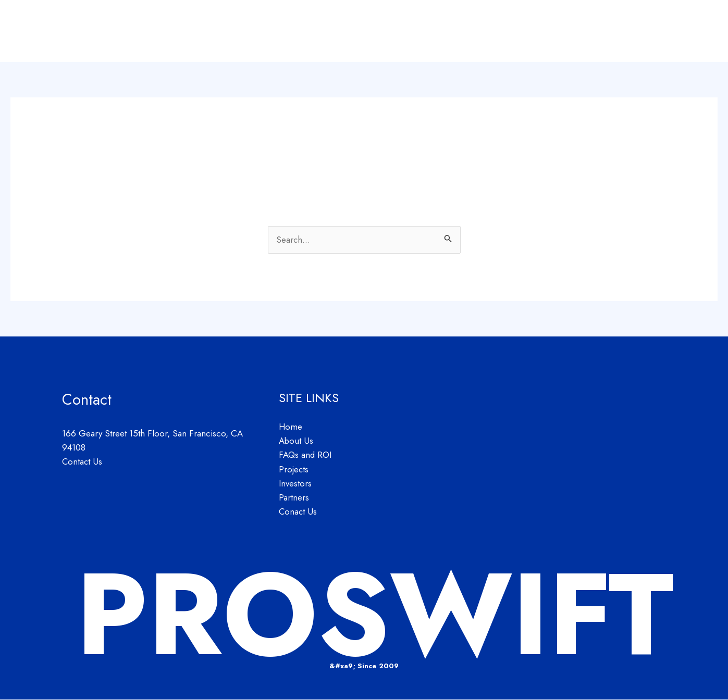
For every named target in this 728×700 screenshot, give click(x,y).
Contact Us (83, 461)
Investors (597, 31)
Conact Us (298, 512)
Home (391, 31)
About (432, 31)
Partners (647, 31)
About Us (296, 441)
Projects (548, 31)
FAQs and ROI (488, 31)
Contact (694, 31)
